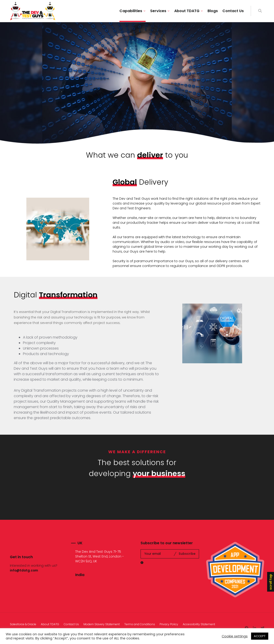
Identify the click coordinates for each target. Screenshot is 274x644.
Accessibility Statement (199, 624)
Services (158, 11)
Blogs (213, 11)
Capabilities (131, 11)
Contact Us (233, 11)
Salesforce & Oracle (23, 624)
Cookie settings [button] (235, 636)
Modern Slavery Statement (102, 624)
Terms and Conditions (140, 624)
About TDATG (187, 11)
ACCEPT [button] (260, 636)
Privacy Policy (169, 624)
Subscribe (187, 554)
